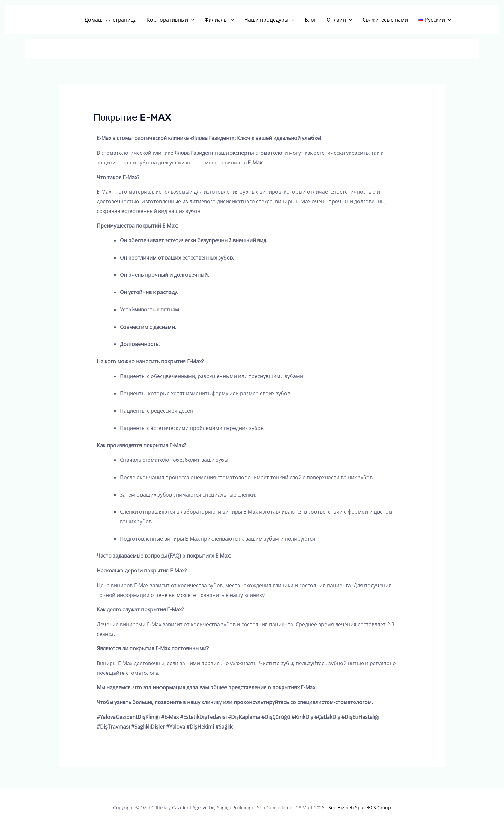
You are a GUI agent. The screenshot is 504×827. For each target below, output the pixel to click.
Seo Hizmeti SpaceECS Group (360, 808)
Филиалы (219, 20)
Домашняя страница (111, 20)
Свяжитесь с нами (385, 20)
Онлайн (339, 20)
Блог (310, 20)
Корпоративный (171, 20)
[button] (191, 20)
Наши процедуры (270, 20)
